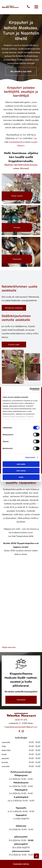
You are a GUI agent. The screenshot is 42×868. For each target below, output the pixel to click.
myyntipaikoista (16, 142)
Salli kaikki (21, 464)
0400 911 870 (21, 720)
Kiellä (21, 477)
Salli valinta (21, 471)
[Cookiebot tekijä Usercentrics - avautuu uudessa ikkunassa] (30, 389)
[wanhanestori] (12, 636)
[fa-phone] (28, 8)
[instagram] (23, 732)
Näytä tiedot (30, 457)
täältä (31, 536)
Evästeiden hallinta (21, 864)
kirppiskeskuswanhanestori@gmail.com (21, 727)
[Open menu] (36, 7)
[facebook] (19, 732)
